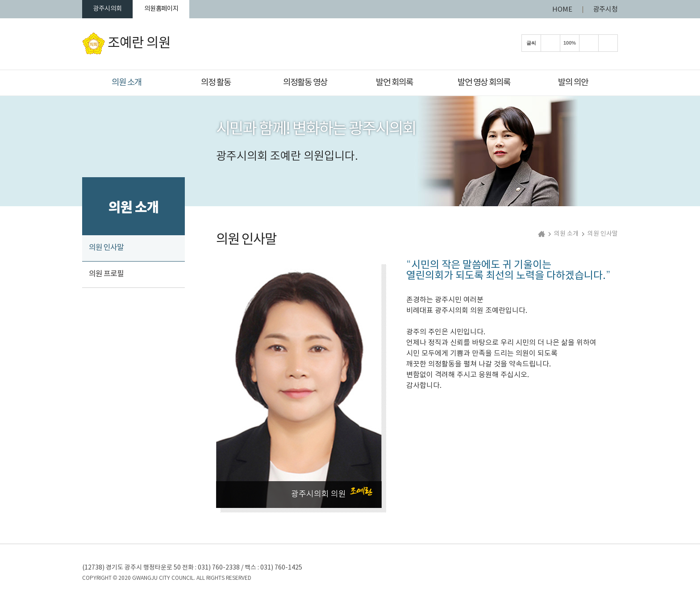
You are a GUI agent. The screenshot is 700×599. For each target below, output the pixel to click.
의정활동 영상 (305, 83)
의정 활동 (216, 83)
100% (570, 44)
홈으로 (542, 235)
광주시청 (605, 10)
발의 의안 (573, 83)
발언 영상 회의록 (484, 83)
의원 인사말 (106, 249)
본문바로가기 (0, 0)
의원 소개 (127, 83)
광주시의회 (111, 10)
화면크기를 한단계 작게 (589, 44)
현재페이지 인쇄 (608, 44)
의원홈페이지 (173, 10)
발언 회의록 (394, 83)
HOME (562, 10)
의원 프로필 (106, 275)
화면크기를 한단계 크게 (550, 44)
